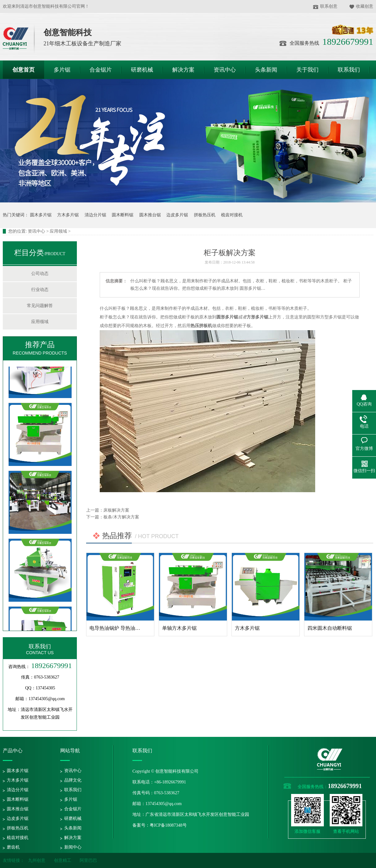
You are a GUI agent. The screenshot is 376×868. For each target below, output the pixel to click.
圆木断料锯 (123, 215)
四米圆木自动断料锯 (330, 628)
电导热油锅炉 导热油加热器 (120, 628)
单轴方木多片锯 (179, 628)
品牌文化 (73, 780)
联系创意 (325, 6)
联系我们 (40, 646)
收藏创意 (361, 6)
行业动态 (40, 290)
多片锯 (71, 799)
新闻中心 (73, 847)
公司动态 (40, 274)
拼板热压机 (205, 215)
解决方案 (73, 838)
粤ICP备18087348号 (168, 825)
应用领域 (58, 231)
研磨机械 (73, 818)
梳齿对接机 (232, 215)
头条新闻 (73, 828)
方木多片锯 (68, 215)
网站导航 (70, 751)
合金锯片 (73, 809)
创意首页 (23, 70)
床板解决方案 (116, 510)
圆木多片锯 (41, 215)
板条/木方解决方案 (121, 517)
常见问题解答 (40, 306)
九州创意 (37, 860)
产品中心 (13, 751)
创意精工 (63, 860)
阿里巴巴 (88, 860)
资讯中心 (36, 231)
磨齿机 (13, 847)
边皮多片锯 (177, 215)
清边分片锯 (95, 215)
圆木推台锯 (150, 215)
